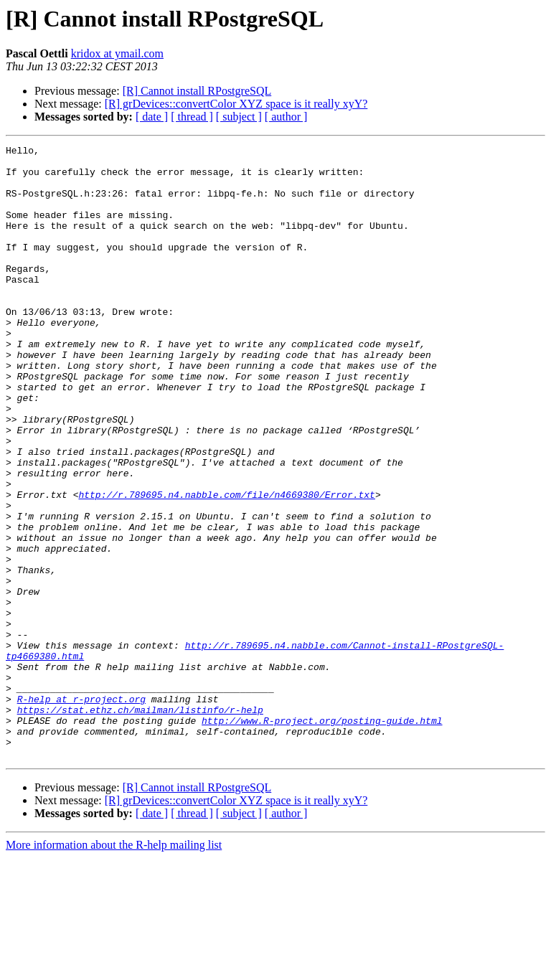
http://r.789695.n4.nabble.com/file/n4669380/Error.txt (226, 565)
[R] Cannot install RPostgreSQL (197, 91)
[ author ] (286, 117)
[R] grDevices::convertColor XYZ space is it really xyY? (236, 104)
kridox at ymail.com (117, 53)
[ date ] (152, 117)
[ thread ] (192, 117)
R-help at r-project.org (81, 811)
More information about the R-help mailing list (114, 967)
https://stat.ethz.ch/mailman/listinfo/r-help (140, 824)
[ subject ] (239, 117)
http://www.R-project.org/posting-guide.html (322, 837)
